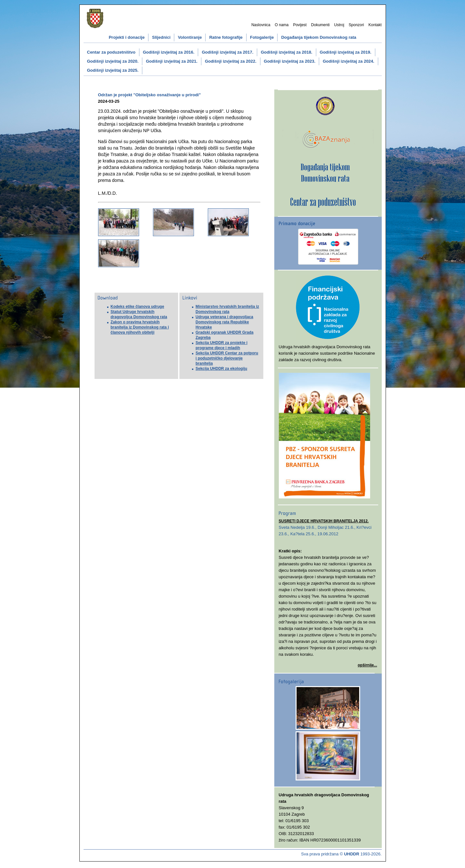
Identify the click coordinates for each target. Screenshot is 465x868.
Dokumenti (320, 25)
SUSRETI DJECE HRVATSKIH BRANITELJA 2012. (324, 521)
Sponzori (356, 25)
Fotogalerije (262, 37)
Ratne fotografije (226, 37)
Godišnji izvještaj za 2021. (172, 61)
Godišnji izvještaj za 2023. (290, 61)
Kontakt (375, 25)
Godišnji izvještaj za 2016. (169, 52)
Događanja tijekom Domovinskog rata (319, 37)
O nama (282, 25)
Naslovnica (261, 25)
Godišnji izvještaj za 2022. (231, 61)
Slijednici (161, 37)
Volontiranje (190, 37)
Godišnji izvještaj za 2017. (227, 52)
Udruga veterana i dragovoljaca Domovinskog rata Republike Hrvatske (224, 322)
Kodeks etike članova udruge (137, 307)
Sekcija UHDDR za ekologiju (221, 369)
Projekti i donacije (127, 37)
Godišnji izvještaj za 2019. (346, 52)
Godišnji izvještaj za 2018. (287, 52)
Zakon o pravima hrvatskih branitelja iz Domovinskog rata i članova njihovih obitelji (140, 327)
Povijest (300, 25)
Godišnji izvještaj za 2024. (349, 61)
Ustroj (339, 25)
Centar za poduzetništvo (111, 52)
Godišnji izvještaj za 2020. (113, 61)
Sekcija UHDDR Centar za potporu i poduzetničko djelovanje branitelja (227, 358)
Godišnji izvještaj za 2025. (113, 70)
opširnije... (367, 665)
